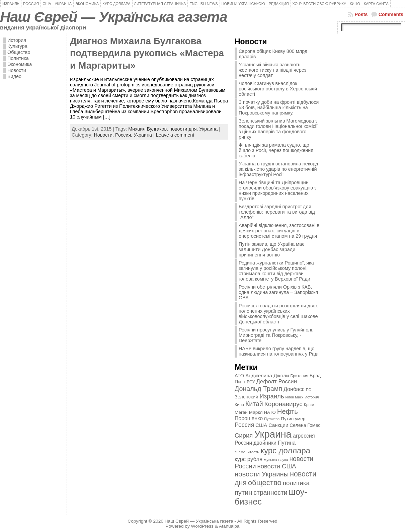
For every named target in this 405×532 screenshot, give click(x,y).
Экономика (20, 64)
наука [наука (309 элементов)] (283, 460)
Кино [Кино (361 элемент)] (239, 405)
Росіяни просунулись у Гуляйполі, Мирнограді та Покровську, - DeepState (276, 335)
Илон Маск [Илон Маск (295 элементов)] (295, 397)
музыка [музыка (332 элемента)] (270, 460)
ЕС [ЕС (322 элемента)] (309, 390)
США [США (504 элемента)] (261, 425)
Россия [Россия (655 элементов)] (244, 425)
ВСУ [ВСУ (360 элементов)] (251, 382)
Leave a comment (175, 135)
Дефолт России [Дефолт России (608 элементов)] (277, 382)
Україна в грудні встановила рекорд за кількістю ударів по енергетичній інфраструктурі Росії (278, 169)
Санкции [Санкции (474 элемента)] (278, 425)
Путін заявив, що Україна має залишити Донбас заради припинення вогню (272, 249)
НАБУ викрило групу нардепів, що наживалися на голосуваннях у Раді (278, 351)
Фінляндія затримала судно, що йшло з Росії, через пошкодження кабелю (276, 150)
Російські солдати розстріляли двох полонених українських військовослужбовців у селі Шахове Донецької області (278, 314)
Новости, (104, 135)
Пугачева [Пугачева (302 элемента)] (272, 419)
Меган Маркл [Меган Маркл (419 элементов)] (249, 412)
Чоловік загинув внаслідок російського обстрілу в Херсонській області (278, 89)
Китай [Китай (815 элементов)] (254, 404)
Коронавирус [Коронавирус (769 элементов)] (283, 404)
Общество (19, 52)
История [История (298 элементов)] (312, 397)
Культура (17, 46)
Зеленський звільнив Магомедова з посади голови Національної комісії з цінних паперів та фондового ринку (278, 129)
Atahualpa (229, 526)
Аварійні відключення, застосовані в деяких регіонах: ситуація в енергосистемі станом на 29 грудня (279, 231)
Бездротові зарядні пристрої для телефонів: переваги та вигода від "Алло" (277, 212)
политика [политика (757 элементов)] (296, 483)
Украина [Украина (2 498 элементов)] (273, 434)
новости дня (183, 129)
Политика (18, 58)
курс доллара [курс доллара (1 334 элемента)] (285, 450)
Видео (14, 76)
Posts (361, 14)
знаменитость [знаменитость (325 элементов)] (247, 452)
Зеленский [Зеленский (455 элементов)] (247, 397)
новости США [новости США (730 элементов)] (277, 466)
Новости (17, 70)
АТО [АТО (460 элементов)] (239, 376)
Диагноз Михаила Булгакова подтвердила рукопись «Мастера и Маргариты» (147, 53)
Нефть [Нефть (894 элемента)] (288, 411)
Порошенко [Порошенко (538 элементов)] (249, 418)
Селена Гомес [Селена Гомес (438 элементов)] (305, 425)
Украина (209, 129)
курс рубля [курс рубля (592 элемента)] (249, 459)
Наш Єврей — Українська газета (114, 17)
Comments (391, 14)
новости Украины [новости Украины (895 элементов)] (262, 474)
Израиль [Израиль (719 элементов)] (272, 396)
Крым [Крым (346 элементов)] (309, 405)
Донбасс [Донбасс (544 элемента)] (294, 389)
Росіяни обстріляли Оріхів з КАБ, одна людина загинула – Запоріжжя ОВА (278, 292)
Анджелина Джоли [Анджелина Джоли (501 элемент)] (267, 375)
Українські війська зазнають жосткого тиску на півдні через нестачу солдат (272, 70)
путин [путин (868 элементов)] (243, 492)
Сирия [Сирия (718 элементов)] (244, 435)
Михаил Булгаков (147, 129)
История (17, 40)
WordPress (202, 526)
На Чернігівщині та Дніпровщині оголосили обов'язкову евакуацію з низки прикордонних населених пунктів (278, 191)
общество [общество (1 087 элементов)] (265, 483)
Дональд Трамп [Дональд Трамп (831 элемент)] (258, 389)
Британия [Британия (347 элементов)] (299, 376)
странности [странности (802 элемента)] (270, 493)
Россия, (124, 135)
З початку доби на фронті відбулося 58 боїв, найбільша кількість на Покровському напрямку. (279, 107)
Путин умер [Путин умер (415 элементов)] (293, 419)
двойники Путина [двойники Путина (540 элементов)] (274, 443)
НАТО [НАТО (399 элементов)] (270, 412)
